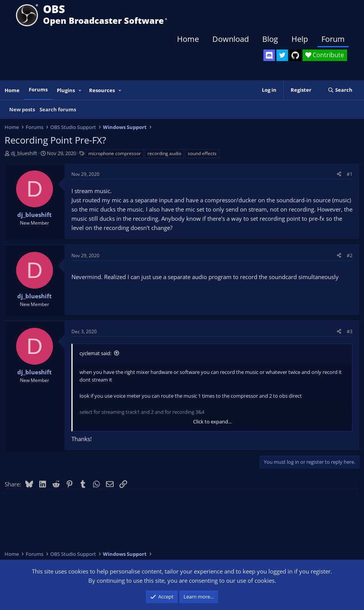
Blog (270, 39)
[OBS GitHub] (295, 55)
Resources (102, 90)
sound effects (202, 153)
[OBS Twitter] (282, 55)
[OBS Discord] (269, 55)
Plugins (66, 90)
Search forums (58, 109)
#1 (350, 174)
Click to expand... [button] (212, 422)
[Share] (339, 174)
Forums (38, 89)
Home (188, 39)
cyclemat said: (95, 353)
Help (300, 39)
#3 (350, 331)
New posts (22, 109)
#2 (350, 255)
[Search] (340, 90)
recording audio (164, 153)
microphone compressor (115, 153)
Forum (333, 39)
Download (231, 39)
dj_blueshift (24, 153)
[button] (80, 90)
